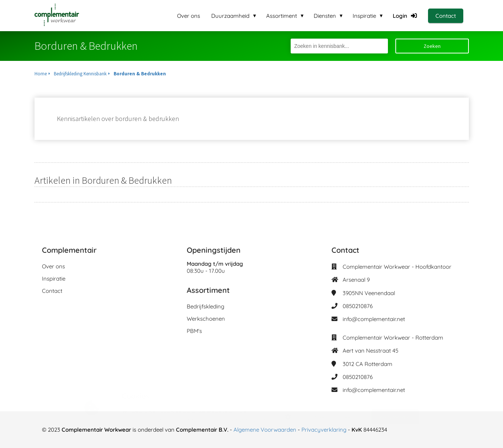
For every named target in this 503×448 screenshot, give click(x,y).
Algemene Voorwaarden (265, 430)
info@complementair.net (374, 319)
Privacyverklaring (325, 430)
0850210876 (358, 306)
